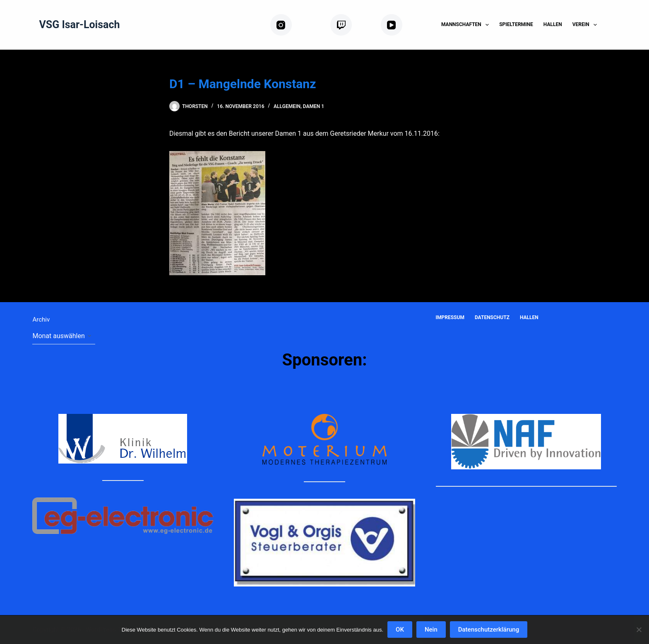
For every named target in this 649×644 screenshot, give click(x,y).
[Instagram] (297, 25)
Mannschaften (467, 25)
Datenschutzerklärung (489, 630)
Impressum (450, 317)
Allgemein (287, 106)
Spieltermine (516, 24)
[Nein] (639, 630)
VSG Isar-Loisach (79, 25)
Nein (431, 630)
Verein (586, 25)
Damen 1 (314, 106)
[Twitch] (352, 25)
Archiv (41, 320)
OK (400, 630)
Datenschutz (492, 317)
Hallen (553, 24)
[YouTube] (404, 25)
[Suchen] (614, 25)
